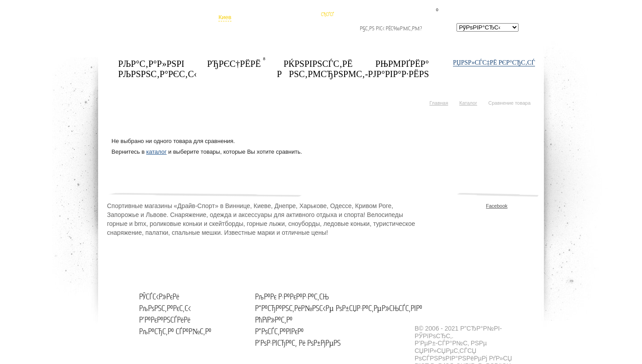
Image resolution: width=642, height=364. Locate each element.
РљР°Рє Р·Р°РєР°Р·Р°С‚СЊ (292, 297)
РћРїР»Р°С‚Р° (274, 320)
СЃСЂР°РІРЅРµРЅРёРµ (512, 7)
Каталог (468, 103)
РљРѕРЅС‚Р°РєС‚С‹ (165, 309)
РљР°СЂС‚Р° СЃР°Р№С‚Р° (175, 332)
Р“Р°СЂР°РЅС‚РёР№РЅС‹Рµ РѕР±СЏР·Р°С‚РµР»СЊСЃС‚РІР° (339, 309)
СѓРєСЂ (328, 8)
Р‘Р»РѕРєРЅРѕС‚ (455, 8)
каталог (156, 152)
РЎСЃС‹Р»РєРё (159, 297)
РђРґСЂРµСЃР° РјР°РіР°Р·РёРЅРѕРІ (279, 29)
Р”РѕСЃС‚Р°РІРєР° (279, 332)
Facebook (490, 206)
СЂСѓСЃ (327, 14)
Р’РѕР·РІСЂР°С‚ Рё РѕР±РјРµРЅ (298, 343)
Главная (439, 103)
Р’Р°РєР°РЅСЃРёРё (165, 320)
